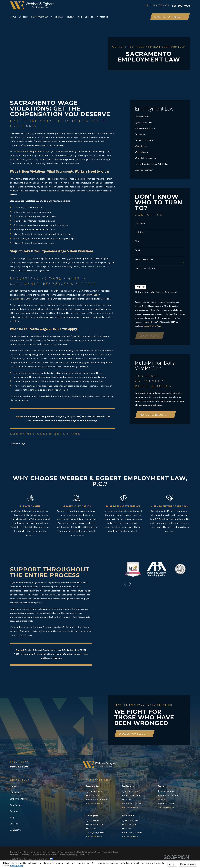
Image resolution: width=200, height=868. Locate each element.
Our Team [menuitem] (23, 17)
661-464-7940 (132, 821)
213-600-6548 (95, 821)
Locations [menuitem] (90, 17)
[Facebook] (174, 765)
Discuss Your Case (134, 734)
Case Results (16, 805)
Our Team (15, 793)
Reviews (14, 811)
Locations (15, 824)
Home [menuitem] (13, 17)
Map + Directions (94, 803)
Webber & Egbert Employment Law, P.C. (32, 152)
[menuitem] (160, 117)
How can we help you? (146, 268)
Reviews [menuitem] (70, 17)
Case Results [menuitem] (57, 17)
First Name (140, 223)
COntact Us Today (170, 17)
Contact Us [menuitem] (103, 17)
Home (13, 786)
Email (138, 250)
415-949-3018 (132, 792)
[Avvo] (167, 765)
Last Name (140, 232)
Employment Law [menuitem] (40, 17)
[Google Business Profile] (159, 765)
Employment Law (19, 799)
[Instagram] (188, 765)
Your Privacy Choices (43, 859)
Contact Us (15, 830)
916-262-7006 (181, 5)
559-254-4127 (168, 792)
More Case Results (155, 415)
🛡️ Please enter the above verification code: (157, 292)
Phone (138, 241)
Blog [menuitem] (80, 17)
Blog (12, 817)
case (47, 270)
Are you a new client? (145, 259)
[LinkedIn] (181, 765)
